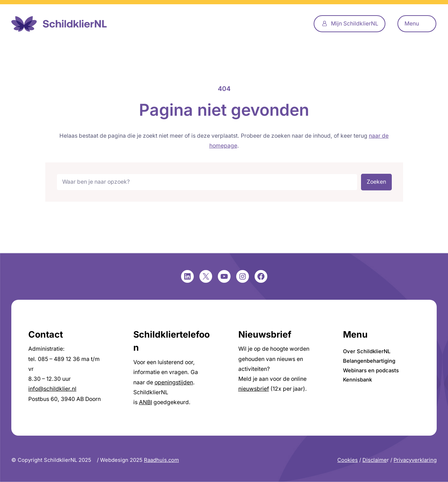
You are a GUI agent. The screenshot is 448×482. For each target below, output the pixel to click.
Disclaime (375, 460)
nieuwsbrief (254, 389)
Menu (412, 24)
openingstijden (174, 382)
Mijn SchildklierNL (355, 24)
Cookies (348, 460)
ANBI (146, 402)
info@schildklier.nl (52, 389)
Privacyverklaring (415, 460)
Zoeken (376, 182)
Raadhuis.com (161, 460)
